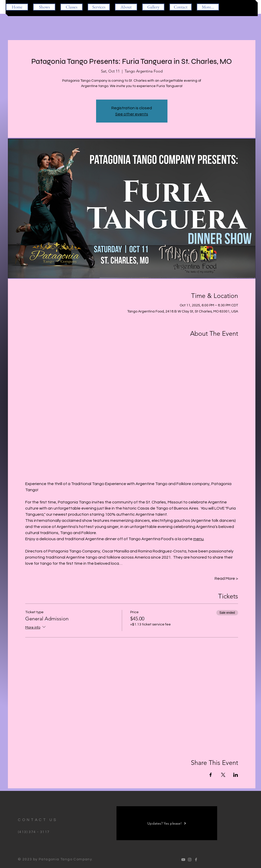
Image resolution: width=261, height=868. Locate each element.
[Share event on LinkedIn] (236, 775)
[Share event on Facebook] (211, 775)
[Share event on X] (223, 775)
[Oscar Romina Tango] (183, 860)
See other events (132, 114)
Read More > (226, 578)
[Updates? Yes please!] (167, 823)
